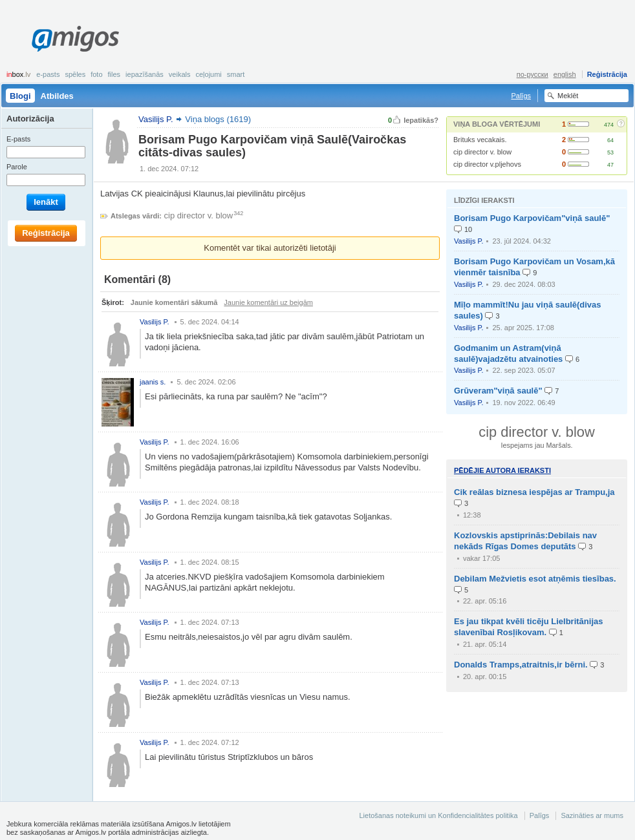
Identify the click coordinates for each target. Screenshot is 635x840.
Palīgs (521, 96)
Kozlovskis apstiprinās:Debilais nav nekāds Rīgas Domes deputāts (525, 541)
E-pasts (48, 74)
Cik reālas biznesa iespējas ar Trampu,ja (534, 492)
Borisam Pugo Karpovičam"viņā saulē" (532, 218)
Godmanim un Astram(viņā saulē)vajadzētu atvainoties (508, 353)
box (18, 74)
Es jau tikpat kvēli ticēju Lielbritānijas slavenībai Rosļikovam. (528, 627)
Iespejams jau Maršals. (536, 445)
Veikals (180, 74)
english (565, 74)
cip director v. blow (482, 152)
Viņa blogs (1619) (218, 119)
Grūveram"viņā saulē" (498, 391)
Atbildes (57, 96)
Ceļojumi (208, 74)
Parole (17, 167)
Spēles (75, 74)
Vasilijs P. (468, 241)
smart (236, 74)
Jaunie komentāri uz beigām (268, 302)
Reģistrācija (607, 74)
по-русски (533, 74)
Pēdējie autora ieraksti (502, 470)
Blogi (20, 96)
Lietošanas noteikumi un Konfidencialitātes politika (438, 815)
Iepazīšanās (145, 74)
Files (114, 74)
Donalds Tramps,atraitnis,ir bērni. (521, 665)
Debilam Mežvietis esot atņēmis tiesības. (535, 579)
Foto (96, 74)
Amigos (75, 39)
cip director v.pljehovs (487, 164)
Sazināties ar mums (592, 815)
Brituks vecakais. (480, 140)
